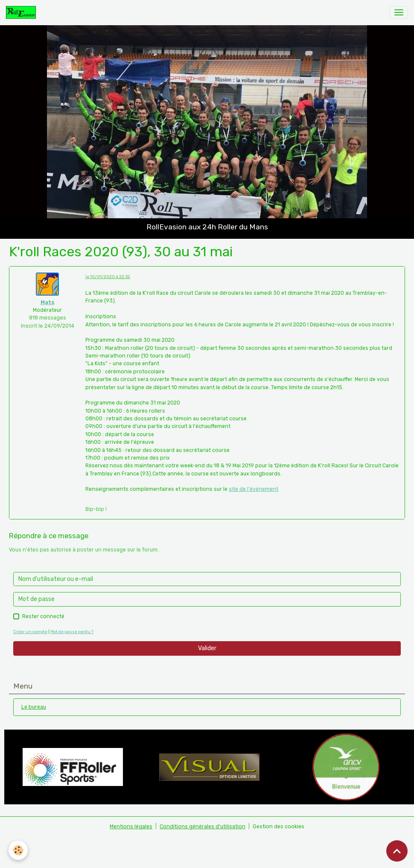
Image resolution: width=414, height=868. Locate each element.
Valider (207, 648)
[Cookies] (18, 850)
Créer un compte (30, 632)
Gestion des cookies (278, 827)
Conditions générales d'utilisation (203, 827)
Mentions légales (131, 827)
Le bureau (34, 707)
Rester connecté (43, 616)
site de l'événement (254, 489)
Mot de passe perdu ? (72, 632)
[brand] (22, 12)
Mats (48, 302)
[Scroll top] (397, 851)
